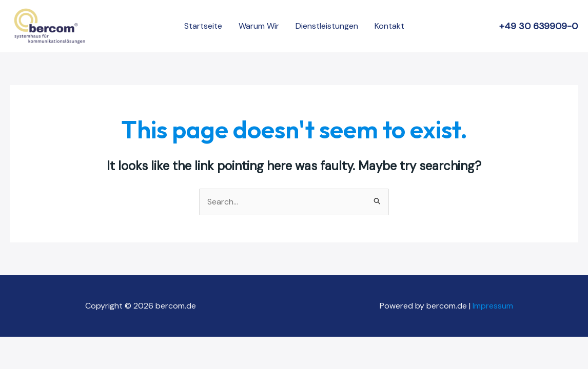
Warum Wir (259, 26)
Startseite (203, 26)
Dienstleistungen (327, 26)
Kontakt (389, 26)
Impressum (494, 306)
